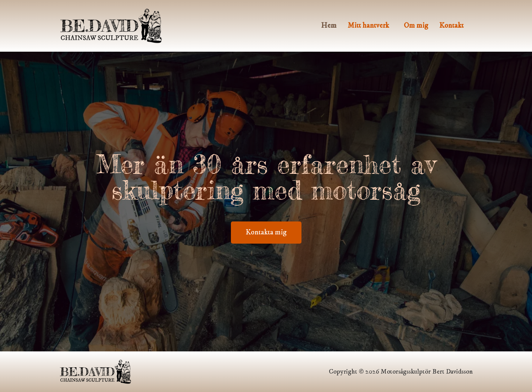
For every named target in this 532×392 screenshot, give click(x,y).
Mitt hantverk (368, 26)
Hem (329, 26)
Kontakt (451, 26)
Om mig (416, 26)
